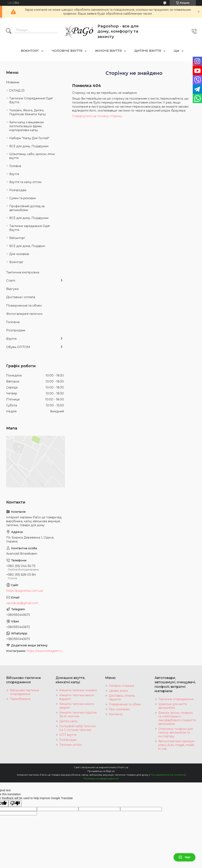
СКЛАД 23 (17, 91)
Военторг (16, 262)
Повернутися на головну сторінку (97, 116)
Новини (13, 82)
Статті (11, 281)
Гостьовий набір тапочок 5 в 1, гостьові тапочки (78, 728)
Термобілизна (20, 699)
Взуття (14, 174)
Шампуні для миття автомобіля (173, 706)
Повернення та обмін (24, 305)
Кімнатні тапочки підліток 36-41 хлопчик (78, 714)
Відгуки (12, 289)
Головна (15, 166)
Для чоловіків (19, 254)
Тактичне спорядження (176, 699)
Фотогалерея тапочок (24, 314)
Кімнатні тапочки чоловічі (78, 690)
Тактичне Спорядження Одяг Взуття (31, 100)
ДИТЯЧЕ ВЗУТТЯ (148, 51)
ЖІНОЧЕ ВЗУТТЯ (108, 51)
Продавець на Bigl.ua (101, 771)
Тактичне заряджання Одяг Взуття (30, 228)
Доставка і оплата (21, 297)
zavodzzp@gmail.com (22, 603)
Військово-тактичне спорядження (25, 692)
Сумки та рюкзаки (23, 198)
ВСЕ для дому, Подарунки (29, 146)
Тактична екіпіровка (23, 272)
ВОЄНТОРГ (30, 51)
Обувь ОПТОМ (18, 347)
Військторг (17, 238)
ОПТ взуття (68, 735)
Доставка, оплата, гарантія (122, 697)
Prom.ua (123, 767)
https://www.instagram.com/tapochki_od (45, 651)
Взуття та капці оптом (25, 182)
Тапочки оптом (70, 745)
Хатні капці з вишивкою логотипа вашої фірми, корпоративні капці (27, 126)
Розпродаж (18, 190)
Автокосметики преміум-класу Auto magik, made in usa (177, 745)
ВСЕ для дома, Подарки (27, 246)
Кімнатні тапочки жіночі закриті (77, 706)
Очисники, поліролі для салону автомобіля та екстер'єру (176, 733)
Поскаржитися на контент (167, 775)
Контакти (116, 714)
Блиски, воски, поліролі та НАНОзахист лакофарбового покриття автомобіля (177, 718)
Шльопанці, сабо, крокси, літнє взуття (32, 156)
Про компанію (119, 709)
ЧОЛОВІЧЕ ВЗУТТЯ (67, 51)
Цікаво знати (118, 691)
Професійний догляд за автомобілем (27, 208)
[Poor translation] (15, 803)
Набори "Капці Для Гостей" (29, 138)
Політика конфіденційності (101, 778)
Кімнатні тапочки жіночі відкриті (77, 697)
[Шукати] (9, 31)
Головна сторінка (121, 686)
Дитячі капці (68, 721)
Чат (184, 857)
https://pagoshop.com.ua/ (25, 591)
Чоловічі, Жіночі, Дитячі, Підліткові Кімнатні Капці (28, 112)
